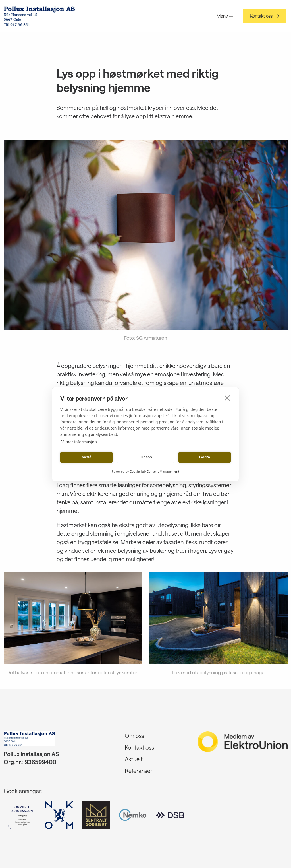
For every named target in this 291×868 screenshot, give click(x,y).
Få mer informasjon (79, 442)
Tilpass (145, 457)
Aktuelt (134, 759)
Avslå (86, 457)
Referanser (139, 771)
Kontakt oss (261, 16)
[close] (227, 398)
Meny (225, 16)
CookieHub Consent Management (154, 471)
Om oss (134, 736)
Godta (205, 457)
